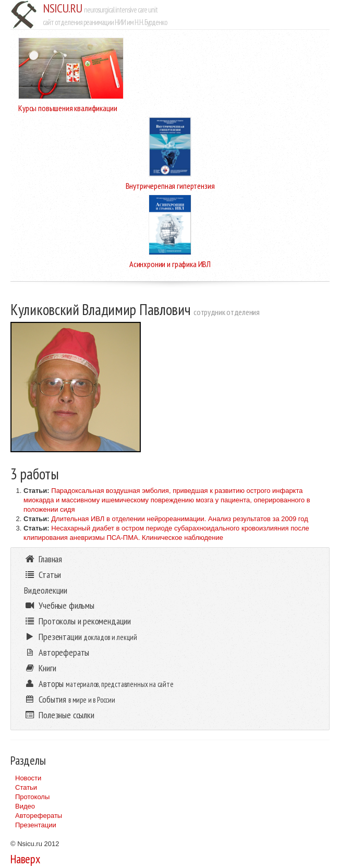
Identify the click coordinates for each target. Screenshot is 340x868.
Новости (28, 778)
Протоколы (32, 797)
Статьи (26, 787)
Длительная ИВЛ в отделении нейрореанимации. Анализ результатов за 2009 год (179, 519)
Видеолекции (46, 590)
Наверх (25, 859)
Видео (25, 806)
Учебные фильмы (59, 605)
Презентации (36, 825)
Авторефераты (39, 816)
